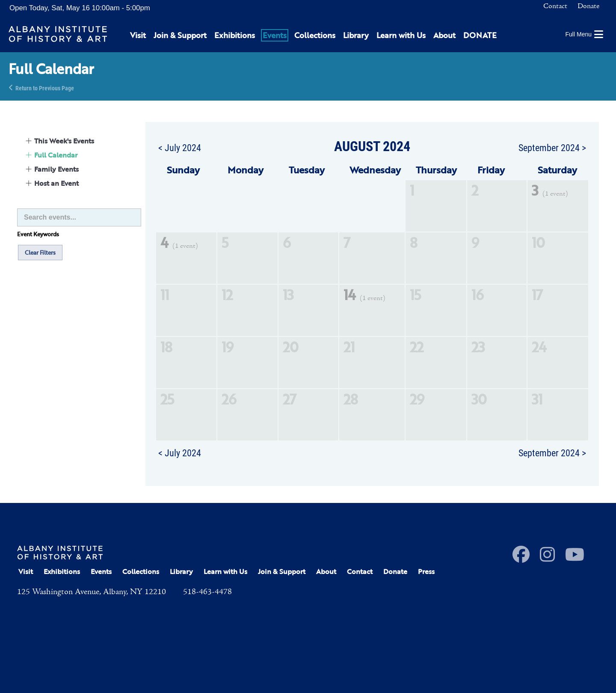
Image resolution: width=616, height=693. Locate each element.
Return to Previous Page (45, 88)
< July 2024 (180, 147)
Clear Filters (40, 253)
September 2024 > (552, 147)
